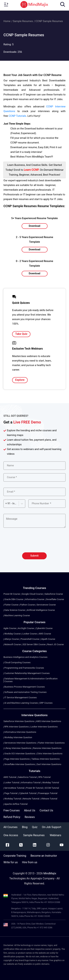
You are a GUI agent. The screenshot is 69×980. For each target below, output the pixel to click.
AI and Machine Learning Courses (21, 703)
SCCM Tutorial (52, 788)
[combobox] (6, 504)
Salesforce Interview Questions (19, 721)
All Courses (10, 827)
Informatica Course (35, 599)
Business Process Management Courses (25, 687)
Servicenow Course (46, 605)
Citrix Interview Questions (50, 754)
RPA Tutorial (44, 777)
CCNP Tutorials (17, 116)
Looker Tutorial (12, 782)
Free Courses (12, 810)
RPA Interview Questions (17, 727)
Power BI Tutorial (34, 788)
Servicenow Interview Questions (20, 743)
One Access (11, 835)
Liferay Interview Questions (18, 748)
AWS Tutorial (10, 777)
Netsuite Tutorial (31, 799)
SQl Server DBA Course (34, 644)
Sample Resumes (23, 21)
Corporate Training (15, 856)
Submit (34, 556)
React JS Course (55, 644)
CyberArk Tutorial (28, 793)
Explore (20, 380)
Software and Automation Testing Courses (25, 692)
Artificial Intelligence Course (41, 610)
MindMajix (50, 873)
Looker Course (30, 634)
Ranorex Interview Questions (47, 748)
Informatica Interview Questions (20, 732)
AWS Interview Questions (49, 721)
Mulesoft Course (13, 644)
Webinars (55, 835)
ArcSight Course (26, 628)
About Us (30, 810)
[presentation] (35, 542)
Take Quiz (21, 334)
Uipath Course (48, 639)
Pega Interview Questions (17, 759)
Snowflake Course (55, 599)
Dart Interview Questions (49, 764)
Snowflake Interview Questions (20, 764)
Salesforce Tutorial (27, 777)
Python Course (28, 605)
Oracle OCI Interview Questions (20, 754)
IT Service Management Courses (20, 697)
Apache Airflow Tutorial (16, 804)
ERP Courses (46, 703)
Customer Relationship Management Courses (27, 673)
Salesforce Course (54, 594)
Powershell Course (30, 639)
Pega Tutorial (11, 793)
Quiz (35, 827)
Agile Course (10, 628)
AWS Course (45, 634)
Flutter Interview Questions (51, 743)
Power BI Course (12, 594)
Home (7, 21)
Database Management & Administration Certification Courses (31, 680)
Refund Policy (12, 817)
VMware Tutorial (49, 799)
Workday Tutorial (51, 782)
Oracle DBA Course (14, 599)
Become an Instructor (44, 856)
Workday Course (12, 634)
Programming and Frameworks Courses (24, 668)
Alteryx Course (12, 639)
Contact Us (46, 810)
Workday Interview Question (18, 737)
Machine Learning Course (17, 615)
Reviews (30, 817)
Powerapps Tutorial (48, 793)
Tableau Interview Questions (46, 759)
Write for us (11, 862)
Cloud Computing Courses (17, 662)
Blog (25, 827)
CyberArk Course (44, 628)
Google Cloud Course (32, 594)
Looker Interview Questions (44, 727)
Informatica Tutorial (31, 782)
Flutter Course (11, 605)
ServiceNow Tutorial (14, 788)
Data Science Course (15, 610)
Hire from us (30, 862)
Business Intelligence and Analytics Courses (25, 657)
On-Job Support (52, 827)
